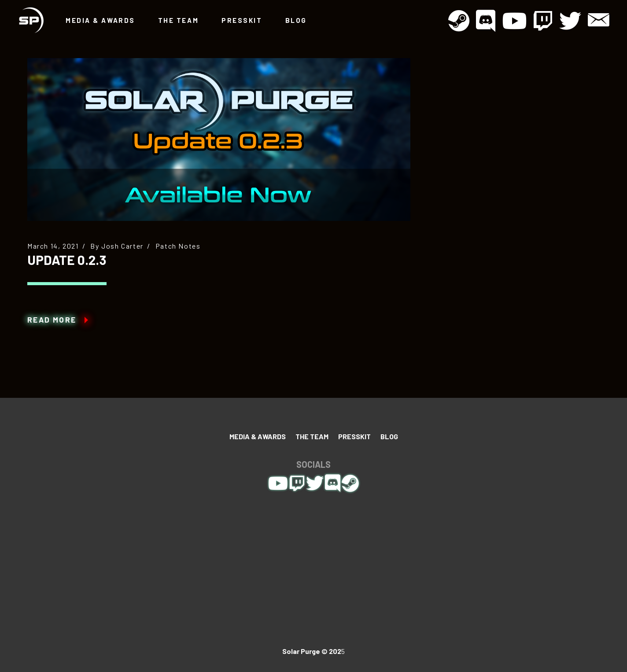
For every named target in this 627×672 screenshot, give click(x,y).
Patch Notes (178, 246)
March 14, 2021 (53, 246)
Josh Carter (122, 246)
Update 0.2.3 (67, 260)
